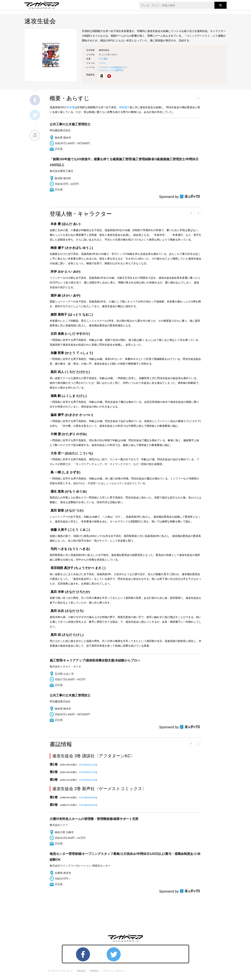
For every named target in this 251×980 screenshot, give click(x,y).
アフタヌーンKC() (110, 67)
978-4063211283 (88, 780)
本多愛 (71, 107)
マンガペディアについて (60, 971)
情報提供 (81, 971)
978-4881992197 (88, 805)
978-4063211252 (88, 765)
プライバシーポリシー (114, 971)
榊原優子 (124, 107)
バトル (102, 63)
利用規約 (94, 971)
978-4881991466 (88, 798)
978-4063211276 (88, 772)
